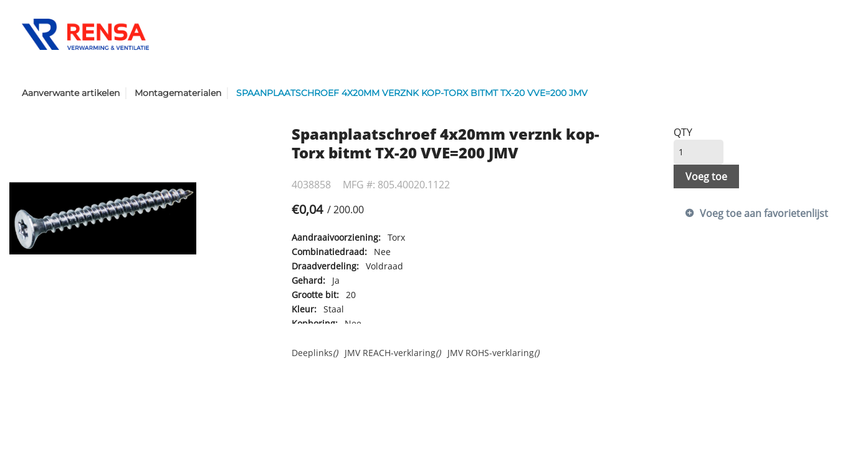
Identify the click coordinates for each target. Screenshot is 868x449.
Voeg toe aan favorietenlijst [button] (764, 213)
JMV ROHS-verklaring (493, 353)
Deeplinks (315, 353)
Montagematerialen (178, 93)
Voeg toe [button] (706, 176)
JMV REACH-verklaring (393, 353)
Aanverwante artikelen (71, 93)
